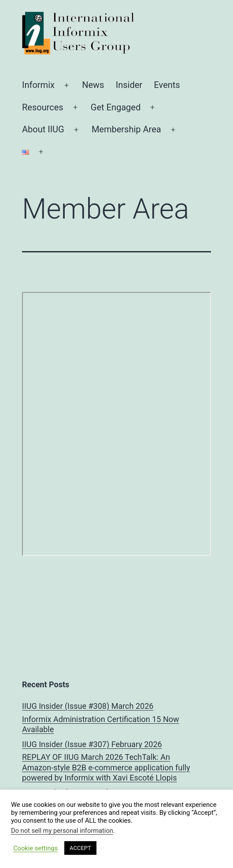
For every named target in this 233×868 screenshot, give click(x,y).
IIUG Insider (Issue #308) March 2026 (88, 706)
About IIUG (43, 129)
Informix (38, 85)
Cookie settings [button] (35, 848)
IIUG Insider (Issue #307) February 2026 (92, 744)
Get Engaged (116, 107)
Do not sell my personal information (62, 831)
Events (167, 85)
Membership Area (126, 129)
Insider (129, 85)
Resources (43, 107)
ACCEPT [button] (80, 848)
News (93, 85)
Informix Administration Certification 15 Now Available (101, 724)
